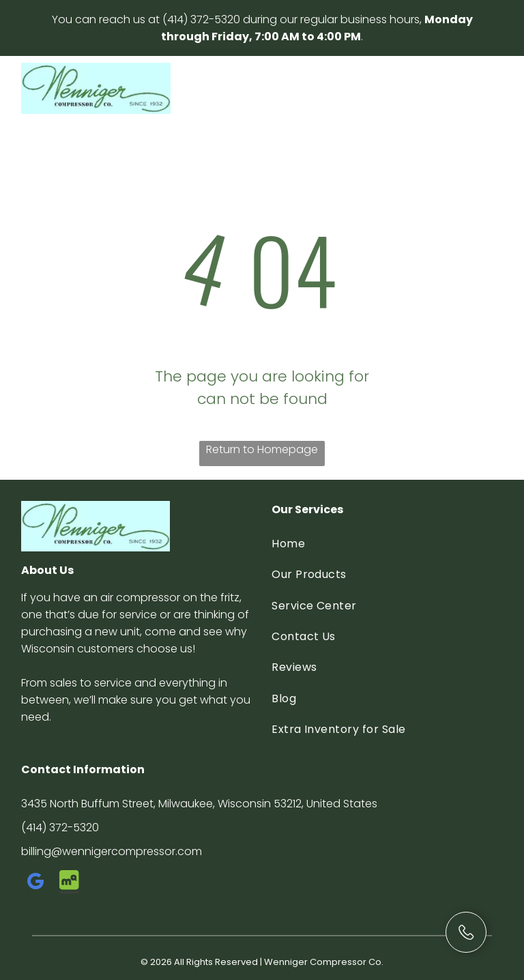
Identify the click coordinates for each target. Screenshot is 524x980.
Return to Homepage (262, 449)
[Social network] (70, 883)
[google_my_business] (36, 883)
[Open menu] (482, 88)
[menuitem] (387, 544)
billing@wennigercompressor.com (112, 851)
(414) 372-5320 (201, 19)
